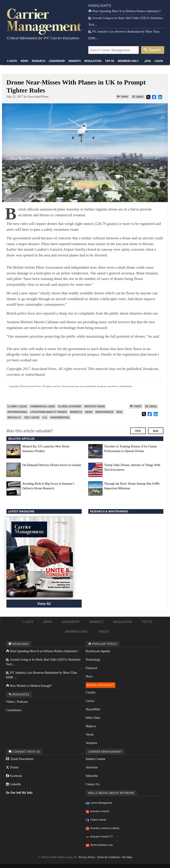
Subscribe (92, 776)
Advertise (92, 767)
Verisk (90, 735)
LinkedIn (13, 784)
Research (39, 61)
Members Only (128, 61)
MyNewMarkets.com (99, 845)
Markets (75, 61)
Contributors (14, 710)
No (156, 431)
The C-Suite (32, 417)
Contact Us (93, 784)
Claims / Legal (17, 406)
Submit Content (95, 759)
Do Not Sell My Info (19, 793)
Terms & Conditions (109, 857)
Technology (93, 660)
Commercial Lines (43, 406)
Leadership (57, 61)
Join (148, 61)
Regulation (93, 61)
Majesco (91, 726)
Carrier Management (99, 803)
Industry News (95, 406)
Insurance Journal (97, 811)
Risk (119, 412)
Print (123, 97)
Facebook (14, 776)
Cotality (91, 692)
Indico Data (93, 718)
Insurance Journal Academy (103, 828)
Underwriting (60, 417)
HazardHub (93, 709)
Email (138, 97)
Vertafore (91, 743)
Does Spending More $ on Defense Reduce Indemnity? (125, 11)
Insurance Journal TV (99, 837)
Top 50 (110, 61)
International (17, 412)
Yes (138, 431)
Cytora (90, 701)
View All (44, 604)
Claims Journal (96, 820)
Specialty (14, 417)
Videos (104, 631)
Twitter (12, 767)
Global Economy (70, 406)
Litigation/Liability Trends (49, 412)
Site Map (127, 857)
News (24, 61)
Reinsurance (105, 412)
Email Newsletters (20, 759)
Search (152, 50)
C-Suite (12, 61)
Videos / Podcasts (17, 702)
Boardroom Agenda (98, 651)
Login (159, 61)
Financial (91, 668)
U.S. (45, 417)
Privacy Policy (87, 857)
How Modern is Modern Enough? (29, 686)
